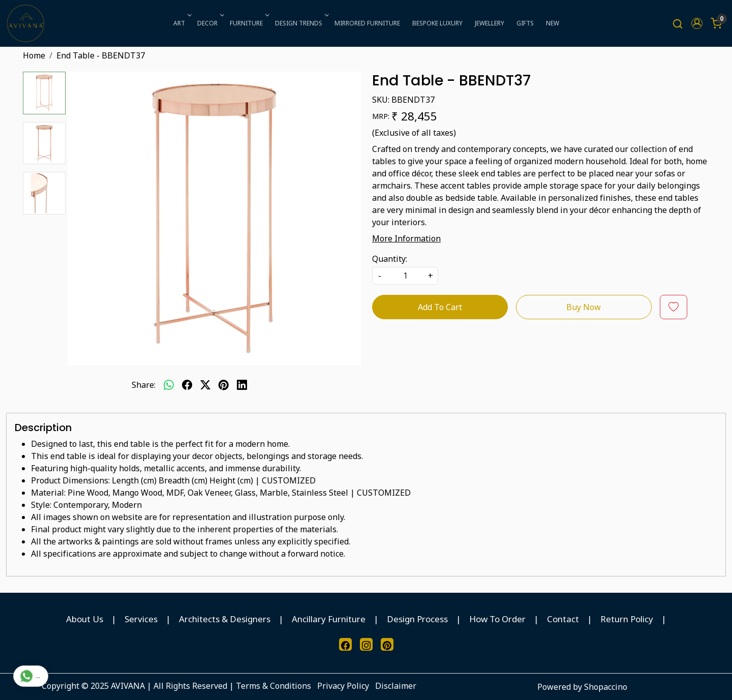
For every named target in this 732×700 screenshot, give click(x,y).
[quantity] (405, 276)
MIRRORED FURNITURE (367, 23)
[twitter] (205, 385)
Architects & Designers (225, 619)
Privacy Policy (343, 686)
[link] (678, 24)
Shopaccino (606, 687)
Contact (563, 619)
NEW (553, 23)
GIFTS (525, 23)
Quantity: (390, 259)
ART (181, 23)
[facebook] (187, 385)
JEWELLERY (490, 23)
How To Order (497, 619)
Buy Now (584, 307)
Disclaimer (396, 686)
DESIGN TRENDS (301, 23)
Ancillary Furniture (329, 619)
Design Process (417, 619)
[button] (697, 23)
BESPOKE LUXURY (437, 23)
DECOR (210, 23)
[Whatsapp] (169, 385)
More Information (406, 238)
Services (141, 619)
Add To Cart (440, 307)
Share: (144, 385)
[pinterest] (224, 385)
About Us (85, 619)
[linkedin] (242, 385)
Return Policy (627, 619)
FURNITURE (249, 23)
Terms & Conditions (273, 686)
